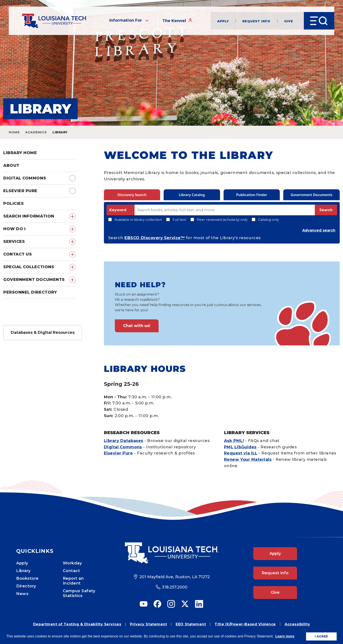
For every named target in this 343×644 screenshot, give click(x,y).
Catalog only (265, 220)
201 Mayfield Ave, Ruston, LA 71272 (175, 577)
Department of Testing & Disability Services (77, 624)
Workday (72, 563)
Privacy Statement (148, 624)
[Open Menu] (319, 21)
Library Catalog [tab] (192, 195)
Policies (13, 204)
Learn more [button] (285, 636)
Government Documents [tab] (312, 195)
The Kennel (177, 21)
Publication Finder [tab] (252, 195)
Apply (223, 21)
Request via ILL (241, 453)
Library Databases (124, 441)
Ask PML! (234, 441)
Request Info (256, 21)
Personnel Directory (30, 292)
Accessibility (297, 624)
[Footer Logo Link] (172, 553)
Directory (26, 586)
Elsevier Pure (20, 191)
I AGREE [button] (321, 636)
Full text (176, 220)
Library (23, 571)
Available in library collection (135, 220)
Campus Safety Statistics (79, 593)
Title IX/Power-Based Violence (245, 624)
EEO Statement (191, 624)
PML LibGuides (240, 447)
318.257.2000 (175, 587)
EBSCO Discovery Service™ (155, 238)
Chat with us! (137, 326)
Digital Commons (25, 178)
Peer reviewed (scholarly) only (219, 220)
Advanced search (319, 230)
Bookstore (27, 578)
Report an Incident (73, 581)
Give (289, 21)
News (22, 594)
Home (14, 132)
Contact (71, 571)
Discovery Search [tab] (132, 195)
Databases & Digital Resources (43, 332)
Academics (36, 132)
